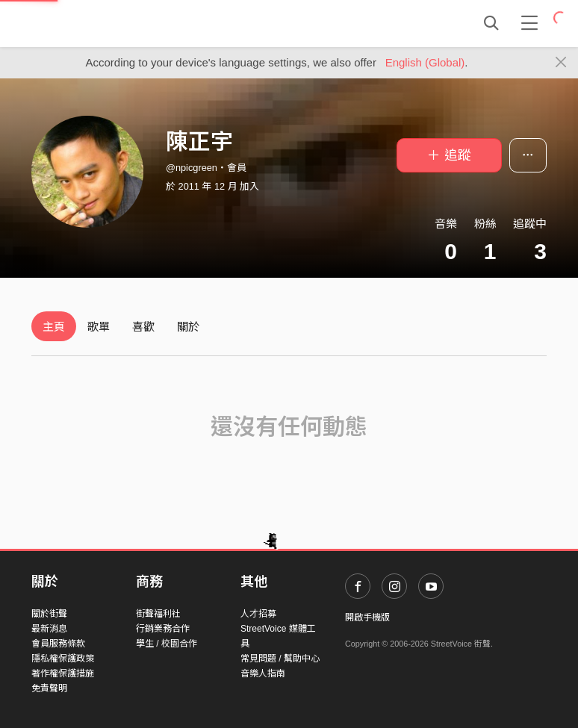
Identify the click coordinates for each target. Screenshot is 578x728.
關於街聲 (49, 614)
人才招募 (258, 614)
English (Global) (425, 62)
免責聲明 (49, 688)
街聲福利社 (158, 614)
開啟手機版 (367, 617)
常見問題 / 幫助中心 (280, 659)
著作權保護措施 (63, 673)
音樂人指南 (263, 673)
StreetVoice (93, 23)
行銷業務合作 (163, 629)
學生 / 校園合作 (167, 644)
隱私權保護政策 (63, 659)
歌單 (99, 327)
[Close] (561, 63)
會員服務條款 (58, 644)
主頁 (54, 327)
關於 (188, 327)
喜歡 (143, 327)
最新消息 (49, 629)
